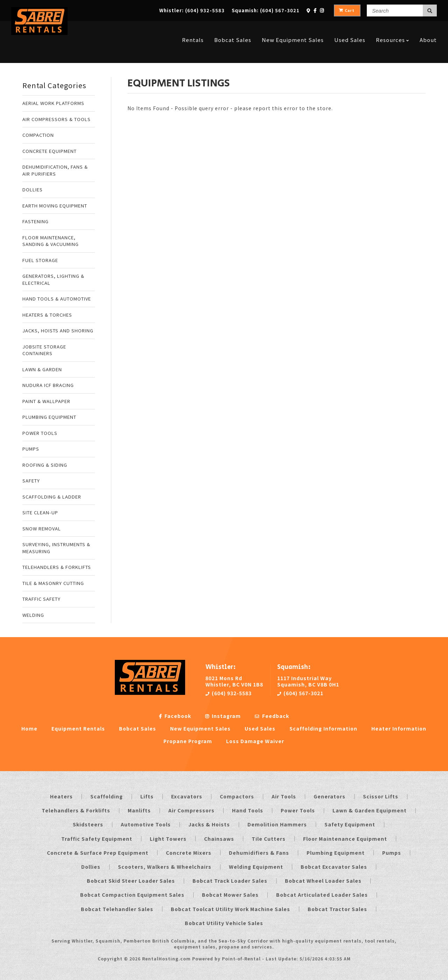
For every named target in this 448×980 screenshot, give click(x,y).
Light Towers (168, 839)
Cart (347, 10)
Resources (393, 29)
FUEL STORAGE (40, 260)
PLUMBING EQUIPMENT (49, 417)
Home (29, 728)
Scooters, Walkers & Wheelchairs (165, 867)
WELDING (33, 615)
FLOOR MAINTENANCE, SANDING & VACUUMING (51, 241)
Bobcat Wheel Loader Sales (323, 881)
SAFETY (31, 481)
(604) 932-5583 (229, 693)
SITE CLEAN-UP (40, 512)
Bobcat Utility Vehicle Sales (224, 923)
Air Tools (284, 796)
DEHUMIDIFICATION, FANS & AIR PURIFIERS (55, 170)
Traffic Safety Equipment (97, 839)
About (428, 29)
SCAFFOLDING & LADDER (52, 497)
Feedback (272, 716)
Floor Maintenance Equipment (345, 839)
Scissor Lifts (381, 796)
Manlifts (139, 810)
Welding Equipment (256, 867)
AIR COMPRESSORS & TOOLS (57, 119)
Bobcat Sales (233, 29)
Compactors (237, 796)
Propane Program (188, 741)
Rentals (193, 29)
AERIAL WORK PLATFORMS (53, 103)
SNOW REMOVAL (42, 528)
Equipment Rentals (78, 728)
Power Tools (298, 810)
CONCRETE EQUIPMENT (50, 151)
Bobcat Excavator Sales (334, 867)
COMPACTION (38, 135)
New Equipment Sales (293, 29)
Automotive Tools (146, 824)
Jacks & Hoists (209, 824)
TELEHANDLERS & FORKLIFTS (57, 567)
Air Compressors (191, 810)
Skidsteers (88, 824)
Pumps (392, 853)
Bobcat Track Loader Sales (230, 881)
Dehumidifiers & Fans (259, 853)
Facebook (175, 716)
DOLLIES (33, 189)
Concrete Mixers (189, 853)
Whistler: (192, 10)
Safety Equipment (350, 824)
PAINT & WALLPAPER (46, 401)
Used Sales (350, 29)
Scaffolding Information (323, 728)
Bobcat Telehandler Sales (117, 909)
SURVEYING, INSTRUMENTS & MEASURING (56, 548)
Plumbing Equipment (336, 853)
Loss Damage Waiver (255, 741)
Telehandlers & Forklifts (76, 810)
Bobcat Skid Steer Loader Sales (131, 881)
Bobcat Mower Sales (230, 895)
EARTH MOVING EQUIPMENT (55, 206)
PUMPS (31, 449)
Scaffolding (107, 796)
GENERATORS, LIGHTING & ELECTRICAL (53, 279)
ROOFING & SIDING (45, 465)
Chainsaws (219, 839)
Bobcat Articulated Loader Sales (322, 895)
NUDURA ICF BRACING (48, 385)
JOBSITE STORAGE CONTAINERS (44, 350)
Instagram (223, 716)
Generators (330, 796)
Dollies (91, 867)
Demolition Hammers (277, 824)
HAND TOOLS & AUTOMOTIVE (57, 299)
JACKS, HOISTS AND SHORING (58, 330)
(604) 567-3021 (300, 693)
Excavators (187, 796)
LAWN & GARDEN (42, 369)
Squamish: (266, 10)
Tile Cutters (269, 839)
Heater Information (399, 728)
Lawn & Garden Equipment (370, 810)
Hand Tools (248, 810)
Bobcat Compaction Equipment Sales (132, 895)
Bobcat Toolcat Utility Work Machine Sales (230, 909)
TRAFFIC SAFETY (41, 599)
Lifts (147, 796)
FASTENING (36, 221)
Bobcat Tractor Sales (337, 909)
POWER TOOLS (40, 433)
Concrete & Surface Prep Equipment (98, 853)
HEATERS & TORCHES (47, 315)
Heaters (61, 796)
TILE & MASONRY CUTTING (53, 583)
